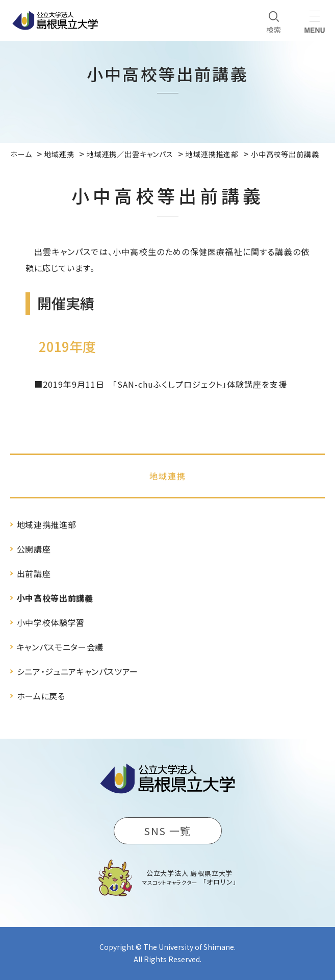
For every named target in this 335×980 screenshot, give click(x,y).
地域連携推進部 (46, 524)
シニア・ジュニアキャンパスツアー (78, 671)
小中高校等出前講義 (55, 598)
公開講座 (34, 549)
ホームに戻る (41, 696)
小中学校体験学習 (51, 622)
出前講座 (34, 573)
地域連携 (168, 476)
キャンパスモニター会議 (60, 647)
